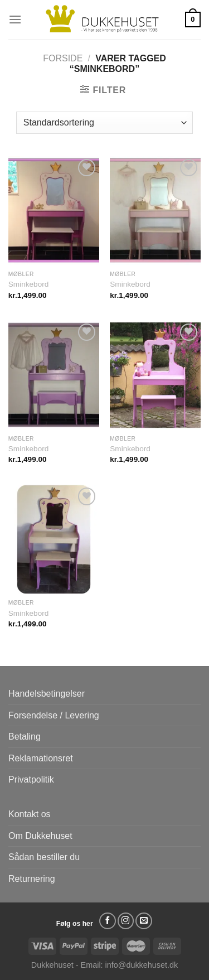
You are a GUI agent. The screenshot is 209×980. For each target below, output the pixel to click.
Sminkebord (29, 284)
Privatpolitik (31, 779)
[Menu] (15, 19)
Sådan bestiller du (44, 857)
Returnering (32, 879)
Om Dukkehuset (40, 836)
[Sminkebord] (54, 211)
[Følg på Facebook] (108, 921)
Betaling (25, 737)
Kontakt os (30, 814)
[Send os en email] (144, 921)
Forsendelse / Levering (54, 715)
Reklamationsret (41, 758)
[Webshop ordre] (104, 123)
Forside (63, 58)
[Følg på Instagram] (126, 921)
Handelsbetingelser (47, 694)
